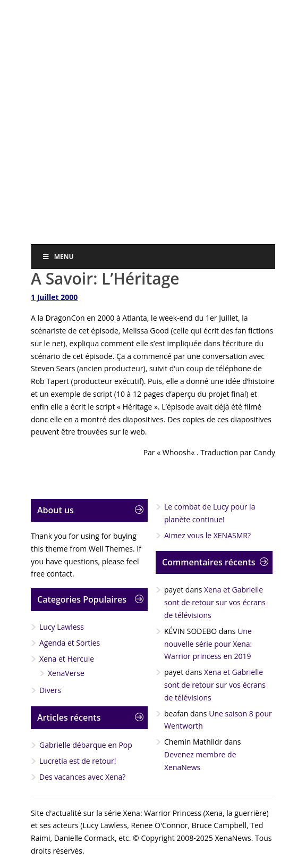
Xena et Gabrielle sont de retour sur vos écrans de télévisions (215, 602)
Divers (50, 690)
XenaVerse (66, 673)
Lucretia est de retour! (78, 761)
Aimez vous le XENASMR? (207, 535)
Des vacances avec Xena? (82, 777)
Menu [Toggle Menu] (58, 257)
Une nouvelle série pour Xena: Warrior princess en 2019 (208, 644)
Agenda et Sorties (70, 643)
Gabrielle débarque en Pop (86, 745)
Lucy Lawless (62, 627)
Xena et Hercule (67, 659)
